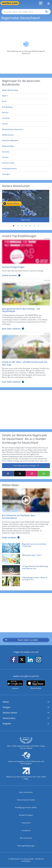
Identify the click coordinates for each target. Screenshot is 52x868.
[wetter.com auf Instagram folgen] (39, 660)
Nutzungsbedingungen (26, 846)
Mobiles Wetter (10, 713)
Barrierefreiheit (26, 838)
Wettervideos (9, 718)
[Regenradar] (26, 206)
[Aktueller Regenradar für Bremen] (5, 113)
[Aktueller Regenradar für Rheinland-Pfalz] (8, 147)
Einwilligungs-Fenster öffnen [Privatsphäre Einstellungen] (26, 807)
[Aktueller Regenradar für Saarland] (6, 152)
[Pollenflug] (41, 3)
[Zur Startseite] (11, 3)
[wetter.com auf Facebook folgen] (14, 660)
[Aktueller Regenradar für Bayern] (5, 96)
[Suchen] (46, 12)
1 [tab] (14, 226)
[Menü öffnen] (47, 3)
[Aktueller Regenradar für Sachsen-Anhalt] (8, 163)
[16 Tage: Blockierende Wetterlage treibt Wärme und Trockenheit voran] (25, 571)
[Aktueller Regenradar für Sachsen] (5, 158)
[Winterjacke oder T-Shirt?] (25, 560)
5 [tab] (30, 226)
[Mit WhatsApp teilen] (44, 474)
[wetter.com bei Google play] (15, 685)
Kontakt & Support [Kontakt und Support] (26, 815)
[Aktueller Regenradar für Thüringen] (6, 175)
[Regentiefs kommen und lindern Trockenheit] (25, 549)
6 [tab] (34, 226)
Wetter (6, 702)
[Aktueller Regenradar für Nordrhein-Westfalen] (10, 141)
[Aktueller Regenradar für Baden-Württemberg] (10, 91)
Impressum (26, 823)
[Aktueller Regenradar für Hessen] (5, 124)
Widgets (7, 707)
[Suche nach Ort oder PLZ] (26, 12)
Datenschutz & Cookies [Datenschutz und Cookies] (26, 800)
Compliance (26, 830)
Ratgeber (7, 723)
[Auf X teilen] (20, 474)
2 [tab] (18, 226)
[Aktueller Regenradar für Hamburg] (6, 119)
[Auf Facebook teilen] (8, 474)
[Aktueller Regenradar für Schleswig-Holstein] (9, 169)
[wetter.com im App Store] (36, 685)
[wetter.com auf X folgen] (22, 660)
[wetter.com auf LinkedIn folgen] (30, 660)
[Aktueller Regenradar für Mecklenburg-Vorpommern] (13, 130)
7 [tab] (39, 226)
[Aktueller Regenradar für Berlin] (4, 102)
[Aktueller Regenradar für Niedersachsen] (8, 135)
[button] (26, 702)
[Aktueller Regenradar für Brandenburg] (7, 108)
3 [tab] (22, 226)
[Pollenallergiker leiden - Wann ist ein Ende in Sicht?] (25, 582)
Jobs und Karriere (26, 792)
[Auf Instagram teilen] (32, 474)
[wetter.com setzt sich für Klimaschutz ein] (26, 759)
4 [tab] (26, 226)
